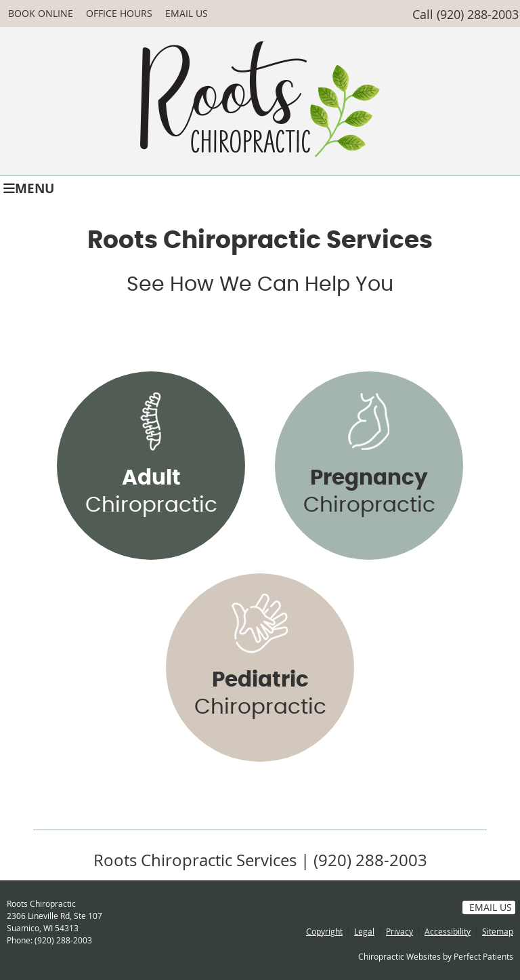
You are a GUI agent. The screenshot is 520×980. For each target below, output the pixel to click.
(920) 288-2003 (478, 14)
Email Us (187, 13)
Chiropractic (151, 492)
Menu (29, 187)
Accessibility (448, 931)
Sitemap (498, 931)
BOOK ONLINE (41, 13)
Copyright (324, 931)
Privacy (399, 931)
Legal (364, 931)
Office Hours (119, 13)
